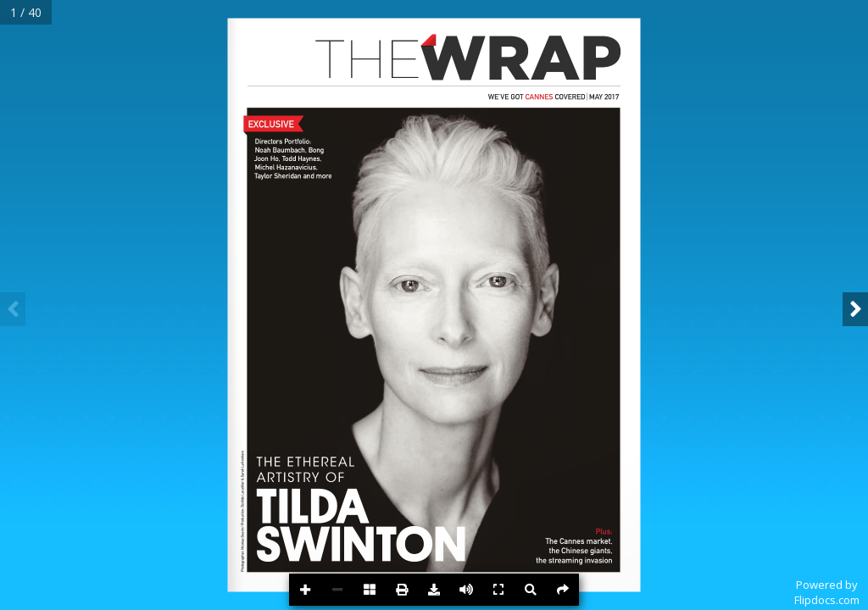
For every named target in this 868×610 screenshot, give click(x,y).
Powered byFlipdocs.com (827, 592)
